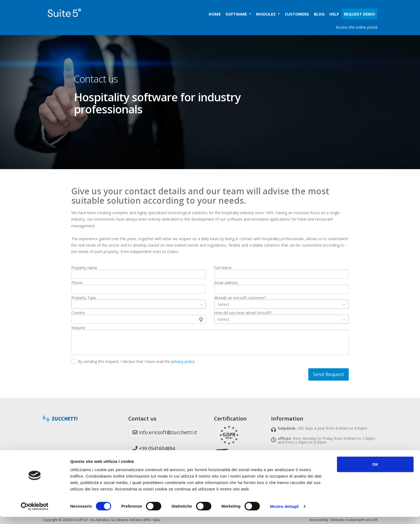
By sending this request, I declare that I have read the (136, 362)
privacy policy (183, 361)
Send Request (329, 374)
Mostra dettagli (284, 513)
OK (375, 471)
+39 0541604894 (154, 448)
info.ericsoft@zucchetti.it (165, 432)
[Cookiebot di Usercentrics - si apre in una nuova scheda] (35, 514)
